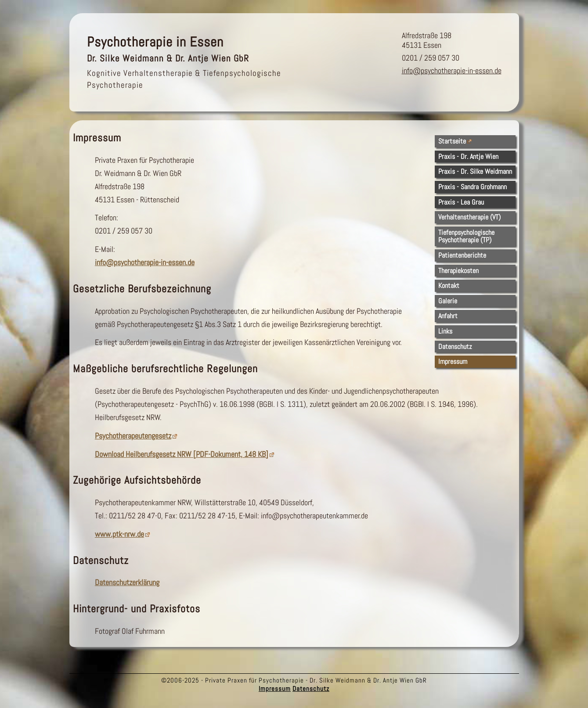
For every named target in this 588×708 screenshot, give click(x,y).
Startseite (452, 141)
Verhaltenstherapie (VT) (469, 217)
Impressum (453, 361)
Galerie (448, 301)
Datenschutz (455, 347)
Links (445, 331)
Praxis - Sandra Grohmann (473, 187)
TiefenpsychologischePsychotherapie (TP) (466, 236)
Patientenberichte (462, 255)
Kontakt (449, 286)
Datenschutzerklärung (127, 582)
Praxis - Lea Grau (461, 202)
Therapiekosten (458, 271)
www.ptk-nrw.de (119, 534)
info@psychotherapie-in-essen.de (452, 71)
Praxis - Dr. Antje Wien (468, 156)
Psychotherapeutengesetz (133, 436)
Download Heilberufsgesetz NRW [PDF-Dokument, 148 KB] (182, 454)
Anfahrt (448, 316)
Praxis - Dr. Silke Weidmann (475, 171)
